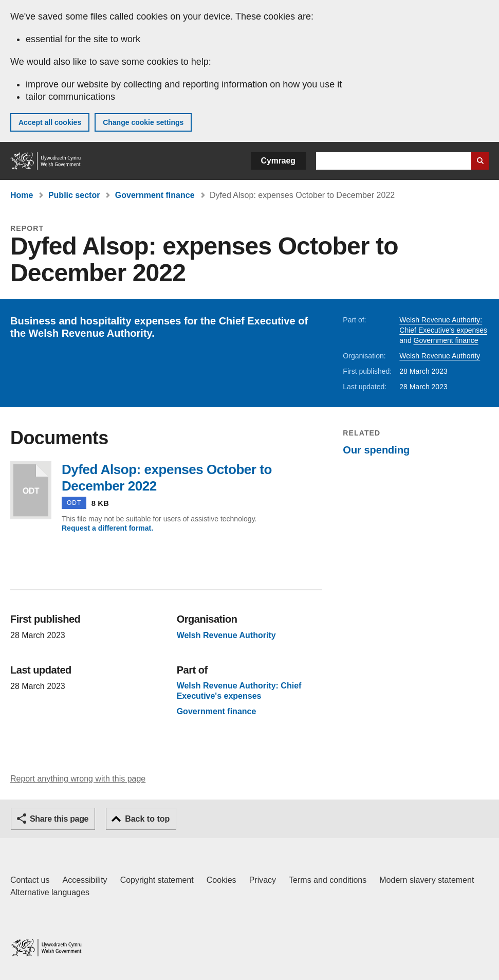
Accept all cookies (50, 122)
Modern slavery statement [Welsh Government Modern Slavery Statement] (427, 880)
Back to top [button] (147, 819)
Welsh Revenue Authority (440, 356)
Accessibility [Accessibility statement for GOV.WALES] (85, 880)
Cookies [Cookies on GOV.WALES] (221, 880)
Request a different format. (107, 528)
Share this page (59, 819)
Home (22, 195)
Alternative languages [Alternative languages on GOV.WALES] (50, 892)
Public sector (74, 195)
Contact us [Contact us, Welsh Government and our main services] (30, 880)
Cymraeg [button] (278, 161)
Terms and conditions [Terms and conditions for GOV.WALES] (328, 880)
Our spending (376, 450)
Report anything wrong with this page (78, 779)
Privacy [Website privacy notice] (263, 880)
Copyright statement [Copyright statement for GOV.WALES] (157, 880)
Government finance (155, 195)
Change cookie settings (143, 122)
